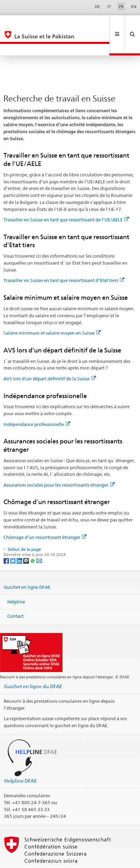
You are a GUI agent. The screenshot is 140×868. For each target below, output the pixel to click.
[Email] (39, 537)
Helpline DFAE (20, 757)
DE (97, 6)
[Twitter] (13, 537)
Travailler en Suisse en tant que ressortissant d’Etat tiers (64, 257)
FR (121, 6)
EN (134, 6)
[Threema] (27, 537)
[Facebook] (7, 537)
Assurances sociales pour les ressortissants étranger (59, 462)
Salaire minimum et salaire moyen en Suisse (52, 310)
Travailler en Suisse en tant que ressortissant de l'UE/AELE (66, 196)
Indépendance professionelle (37, 401)
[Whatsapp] (33, 537)
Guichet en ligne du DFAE (33, 663)
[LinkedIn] (20, 537)
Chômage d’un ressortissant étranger (45, 514)
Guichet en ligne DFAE (27, 564)
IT (109, 6)
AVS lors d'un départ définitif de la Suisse (50, 355)
